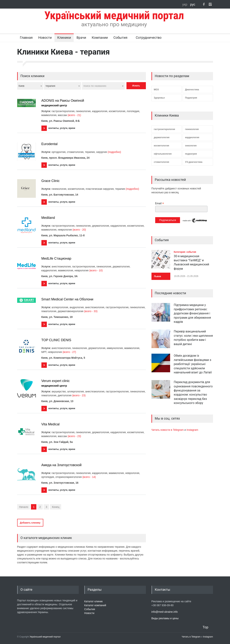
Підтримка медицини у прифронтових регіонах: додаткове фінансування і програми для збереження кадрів (192, 313)
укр (185, 4)
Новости (45, 38)
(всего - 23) (79, 395)
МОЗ (156, 90)
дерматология (162, 137)
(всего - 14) (89, 477)
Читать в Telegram (191, 637)
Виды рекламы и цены (165, 618)
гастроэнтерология (165, 129)
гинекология (192, 129)
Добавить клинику (30, 523)
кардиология (192, 137)
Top (205, 627)
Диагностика (192, 90)
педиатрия (191, 154)
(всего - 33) (91, 311)
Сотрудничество (149, 38)
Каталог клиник (94, 601)
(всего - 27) (69, 352)
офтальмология (163, 154)
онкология (191, 146)
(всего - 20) (79, 230)
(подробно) (114, 152)
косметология (162, 146)
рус (193, 4)
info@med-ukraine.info (165, 612)
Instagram (192, 430)
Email (160, 203)
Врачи (81, 38)
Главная (26, 38)
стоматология (162, 162)
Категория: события (185, 252)
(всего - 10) (96, 270)
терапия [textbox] (50, 86)
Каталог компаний (95, 605)
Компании (100, 38)
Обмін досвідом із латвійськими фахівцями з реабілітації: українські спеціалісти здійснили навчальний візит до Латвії (193, 364)
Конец (56, 507)
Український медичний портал (45, 637)
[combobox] (30, 86)
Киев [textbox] (22, 86)
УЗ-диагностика (194, 162)
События (120, 38)
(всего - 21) (74, 115)
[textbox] (103, 86)
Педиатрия (191, 98)
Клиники (64, 38)
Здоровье (159, 98)
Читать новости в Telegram (168, 430)
